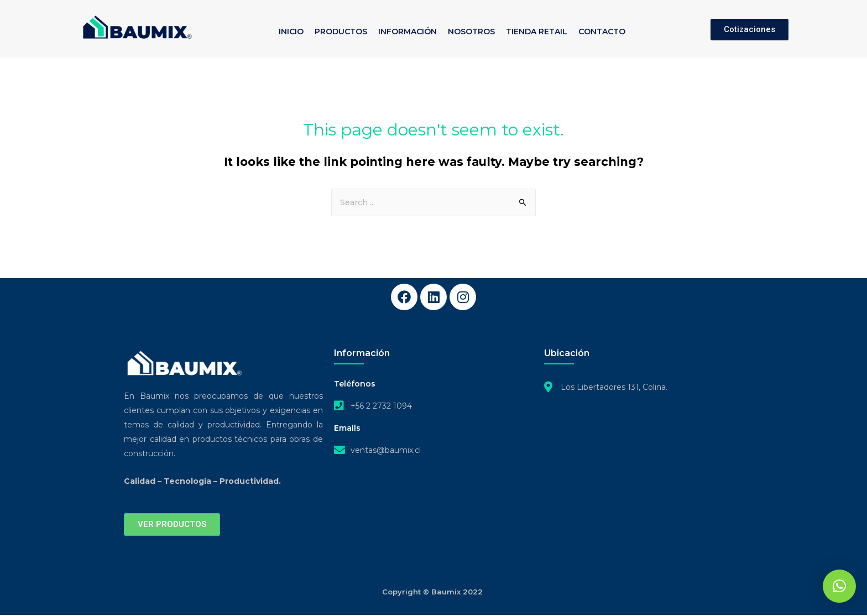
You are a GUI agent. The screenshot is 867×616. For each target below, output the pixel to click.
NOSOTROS (471, 32)
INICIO (291, 32)
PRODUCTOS (341, 32)
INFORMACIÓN (408, 32)
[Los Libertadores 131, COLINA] (644, 462)
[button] (839, 586)
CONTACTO (602, 32)
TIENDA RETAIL (537, 32)
